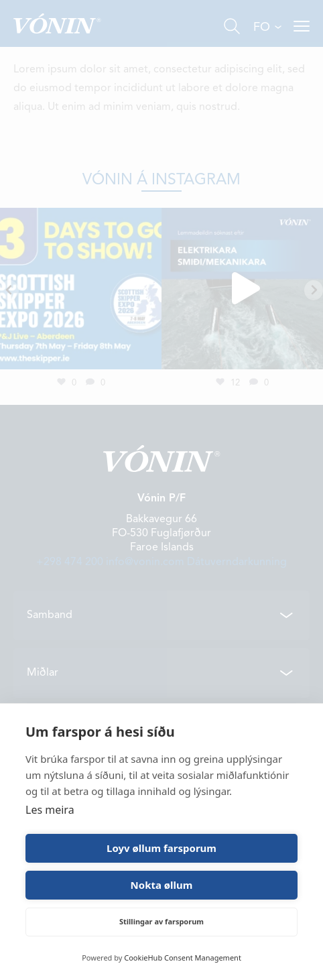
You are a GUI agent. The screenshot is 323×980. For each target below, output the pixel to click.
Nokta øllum (162, 885)
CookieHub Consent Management (183, 958)
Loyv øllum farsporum (161, 848)
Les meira (50, 810)
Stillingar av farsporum (161, 921)
